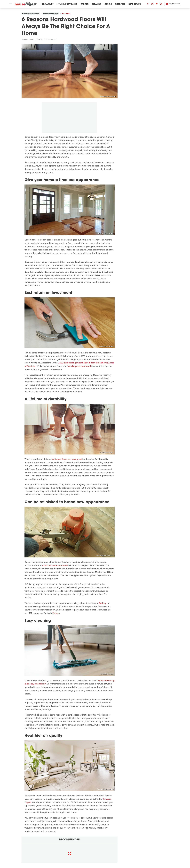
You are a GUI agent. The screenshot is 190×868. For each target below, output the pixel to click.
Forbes (102, 603)
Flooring (66, 14)
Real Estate (135, 4)
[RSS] (161, 4)
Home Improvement (67, 4)
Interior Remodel (51, 14)
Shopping (120, 4)
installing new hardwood (79, 366)
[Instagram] (152, 4)
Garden (84, 4)
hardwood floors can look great (67, 459)
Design (108, 4)
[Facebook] (148, 4)
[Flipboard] (157, 4)
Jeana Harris (29, 40)
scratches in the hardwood (55, 565)
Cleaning (97, 4)
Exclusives (48, 4)
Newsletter (173, 4)
